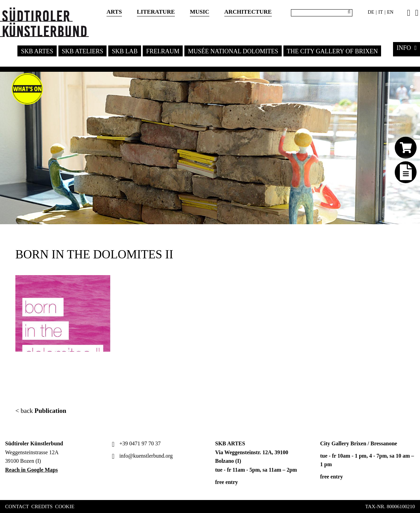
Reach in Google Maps (31, 470)
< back (41, 411)
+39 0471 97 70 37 (136, 443)
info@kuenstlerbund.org (142, 456)
